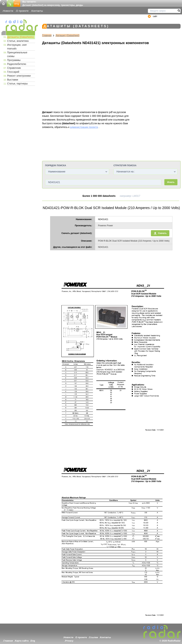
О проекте (22, 11)
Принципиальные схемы (17, 54)
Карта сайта (22, 641)
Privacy (69, 641)
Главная (47, 35)
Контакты (37, 11)
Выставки (13, 80)
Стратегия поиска (125, 165)
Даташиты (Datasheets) (21, 37)
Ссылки (93, 637)
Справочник (14, 68)
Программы (14, 60)
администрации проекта (84, 127)
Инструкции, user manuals (17, 47)
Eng (33, 641)
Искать (171, 182)
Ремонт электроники (19, 76)
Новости (8, 11)
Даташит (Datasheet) (68, 35)
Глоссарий (13, 72)
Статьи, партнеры (17, 84)
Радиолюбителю (17, 64)
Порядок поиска (56, 165)
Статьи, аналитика (18, 41)
